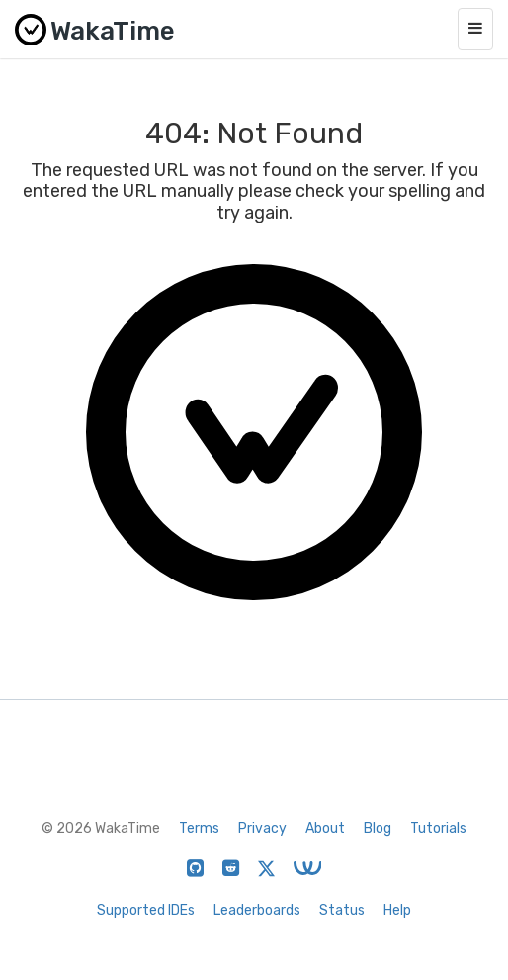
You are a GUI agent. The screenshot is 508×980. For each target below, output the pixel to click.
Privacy (262, 828)
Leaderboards (257, 910)
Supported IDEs (146, 910)
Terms (199, 828)
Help (397, 910)
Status (342, 910)
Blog (378, 828)
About (325, 828)
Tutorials (438, 828)
